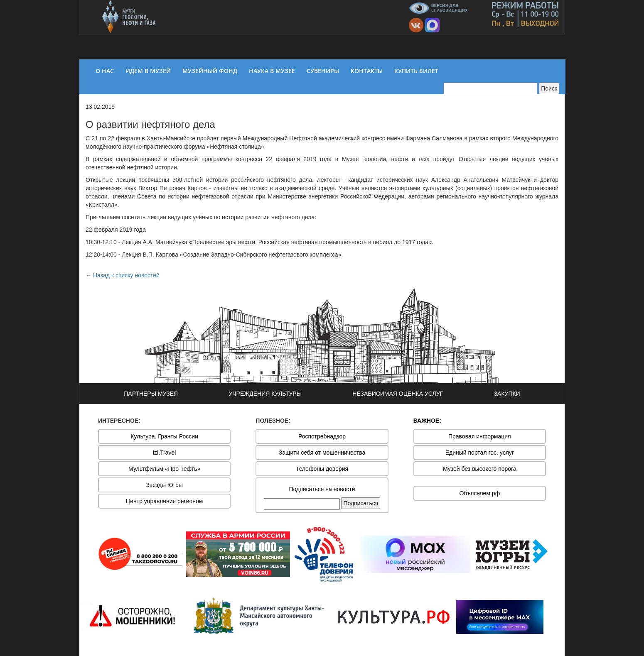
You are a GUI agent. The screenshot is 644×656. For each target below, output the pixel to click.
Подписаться (361, 503)
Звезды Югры (164, 485)
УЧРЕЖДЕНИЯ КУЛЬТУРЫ (265, 394)
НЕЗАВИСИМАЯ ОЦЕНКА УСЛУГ (398, 394)
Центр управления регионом (165, 501)
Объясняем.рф (479, 493)
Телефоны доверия (322, 469)
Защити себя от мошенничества (322, 453)
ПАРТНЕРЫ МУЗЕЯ (151, 394)
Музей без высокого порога (480, 469)
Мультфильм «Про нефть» (164, 469)
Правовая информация (480, 436)
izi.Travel (165, 453)
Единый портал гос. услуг (480, 453)
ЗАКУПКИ (507, 394)
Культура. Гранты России (164, 436)
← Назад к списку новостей (123, 275)
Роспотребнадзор (322, 436)
